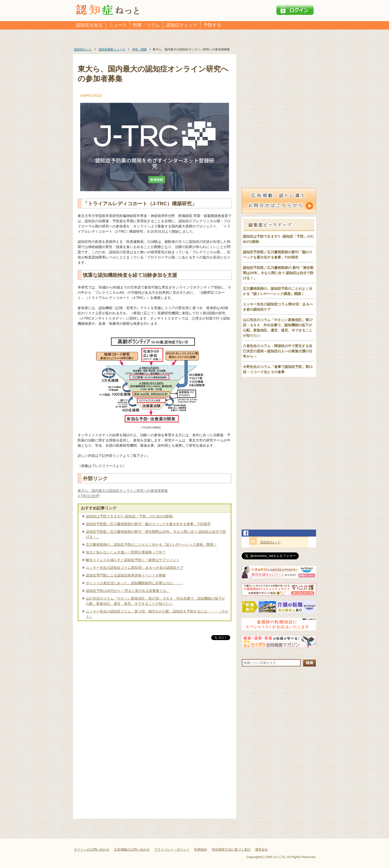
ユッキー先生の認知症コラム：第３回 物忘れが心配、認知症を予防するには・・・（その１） (157, 614)
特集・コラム (146, 25)
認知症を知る (89, 25)
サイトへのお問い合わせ (92, 850)
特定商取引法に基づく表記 (231, 850)
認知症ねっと (271, 542)
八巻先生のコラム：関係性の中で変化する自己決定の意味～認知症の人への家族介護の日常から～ (278, 351)
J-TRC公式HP (89, 496)
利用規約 (201, 850)
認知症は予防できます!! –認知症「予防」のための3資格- (130, 516)
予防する (212, 25)
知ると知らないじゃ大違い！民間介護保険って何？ (126, 552)
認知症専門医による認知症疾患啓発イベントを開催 (126, 575)
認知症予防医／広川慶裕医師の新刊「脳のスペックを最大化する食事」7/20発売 (148, 524)
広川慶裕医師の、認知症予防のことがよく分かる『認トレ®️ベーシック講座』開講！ (151, 544)
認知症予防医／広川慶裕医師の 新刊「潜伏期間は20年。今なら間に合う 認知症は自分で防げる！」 (278, 273)
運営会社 (261, 850)
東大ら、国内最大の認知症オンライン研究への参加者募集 (123, 491)
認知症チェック (182, 25)
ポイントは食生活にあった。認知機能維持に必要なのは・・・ (134, 583)
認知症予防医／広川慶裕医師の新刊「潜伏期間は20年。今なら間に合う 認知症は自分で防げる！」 (156, 534)
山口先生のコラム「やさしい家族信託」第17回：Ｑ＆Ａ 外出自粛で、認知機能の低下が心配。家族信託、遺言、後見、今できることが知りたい (155, 601)
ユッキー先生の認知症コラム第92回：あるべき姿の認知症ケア (135, 568)
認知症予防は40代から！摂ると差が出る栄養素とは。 (128, 591)
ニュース (118, 25)
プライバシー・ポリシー (172, 850)
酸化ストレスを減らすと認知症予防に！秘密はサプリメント (133, 560)
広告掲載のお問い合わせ (132, 850)
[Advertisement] (155, 693)
